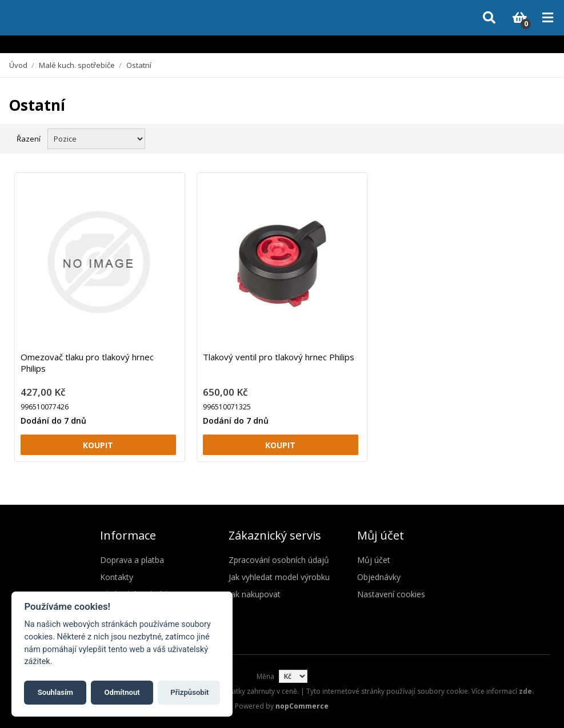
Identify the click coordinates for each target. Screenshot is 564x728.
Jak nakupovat (255, 594)
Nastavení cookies (391, 594)
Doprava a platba (132, 560)
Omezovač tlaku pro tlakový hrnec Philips (87, 363)
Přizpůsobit (189, 692)
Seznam (543, 138)
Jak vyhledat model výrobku (279, 577)
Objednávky (379, 577)
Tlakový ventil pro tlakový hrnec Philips (279, 357)
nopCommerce (302, 706)
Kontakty (117, 577)
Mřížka (522, 138)
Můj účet (374, 560)
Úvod (18, 65)
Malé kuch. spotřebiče (77, 65)
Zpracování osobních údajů (279, 560)
